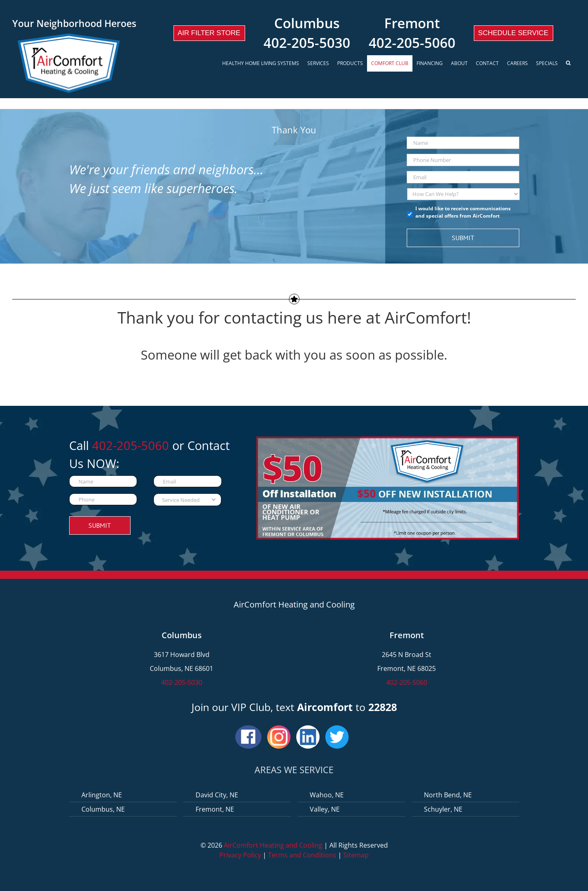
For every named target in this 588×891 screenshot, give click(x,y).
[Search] (569, 63)
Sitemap (356, 855)
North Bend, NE (448, 795)
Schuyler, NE (443, 809)
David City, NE (217, 795)
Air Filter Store (209, 33)
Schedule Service (513, 33)
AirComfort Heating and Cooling (273, 845)
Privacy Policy (240, 855)
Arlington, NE (102, 795)
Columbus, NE (103, 809)
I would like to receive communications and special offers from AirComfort (463, 212)
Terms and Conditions (302, 855)
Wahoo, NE (327, 795)
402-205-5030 (307, 43)
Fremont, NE (215, 809)
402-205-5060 (412, 43)
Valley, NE (325, 809)
